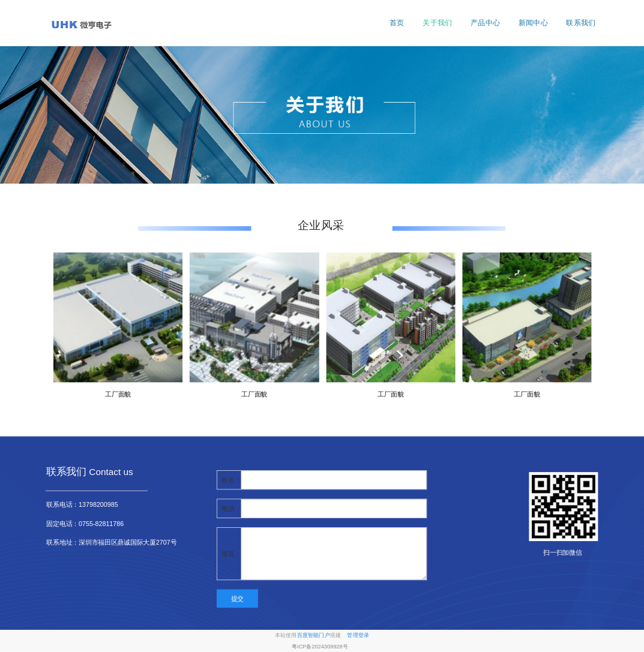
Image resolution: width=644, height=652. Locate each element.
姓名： (231, 480)
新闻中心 (533, 23)
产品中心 (485, 23)
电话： (231, 508)
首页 (397, 23)
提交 (237, 599)
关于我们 (437, 23)
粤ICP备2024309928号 (320, 647)
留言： (231, 554)
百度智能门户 (314, 636)
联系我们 (581, 23)
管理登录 (358, 636)
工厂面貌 (118, 394)
